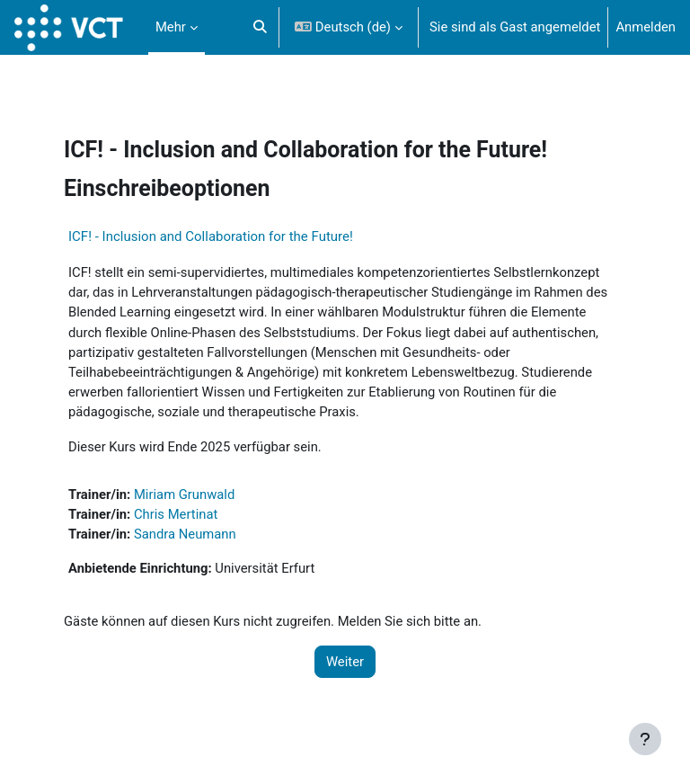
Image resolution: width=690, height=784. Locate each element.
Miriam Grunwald (184, 494)
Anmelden (646, 27)
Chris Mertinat (176, 514)
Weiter (345, 662)
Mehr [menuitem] (171, 27)
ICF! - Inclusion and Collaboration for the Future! (211, 236)
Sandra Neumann (185, 534)
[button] (260, 27)
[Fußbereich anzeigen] (645, 739)
